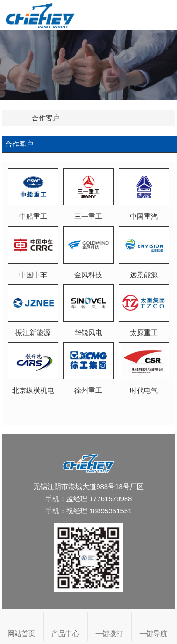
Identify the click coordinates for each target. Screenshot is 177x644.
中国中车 (33, 271)
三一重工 (88, 212)
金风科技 (88, 271)
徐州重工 (88, 386)
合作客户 (46, 118)
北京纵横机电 (33, 386)
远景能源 (144, 271)
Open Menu (162, 15)
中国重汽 (144, 212)
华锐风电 (88, 329)
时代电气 (144, 386)
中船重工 (33, 212)
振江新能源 (33, 329)
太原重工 (144, 329)
